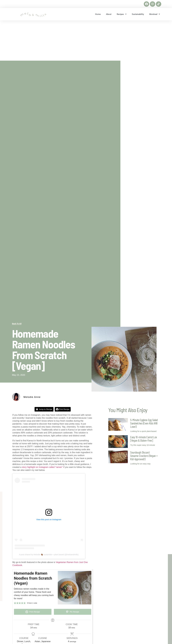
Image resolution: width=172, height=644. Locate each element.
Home (98, 14)
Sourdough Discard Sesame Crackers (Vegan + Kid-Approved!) (144, 456)
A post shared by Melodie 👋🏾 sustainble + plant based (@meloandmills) (49, 555)
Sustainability (138, 14)
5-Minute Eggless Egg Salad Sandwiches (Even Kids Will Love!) (144, 423)
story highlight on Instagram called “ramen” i (43, 467)
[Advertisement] (86, 41)
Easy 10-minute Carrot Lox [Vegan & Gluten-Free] (144, 439)
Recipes (122, 14)
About (109, 14)
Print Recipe (63, 409)
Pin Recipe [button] (72, 612)
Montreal (155, 14)
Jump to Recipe (44, 409)
